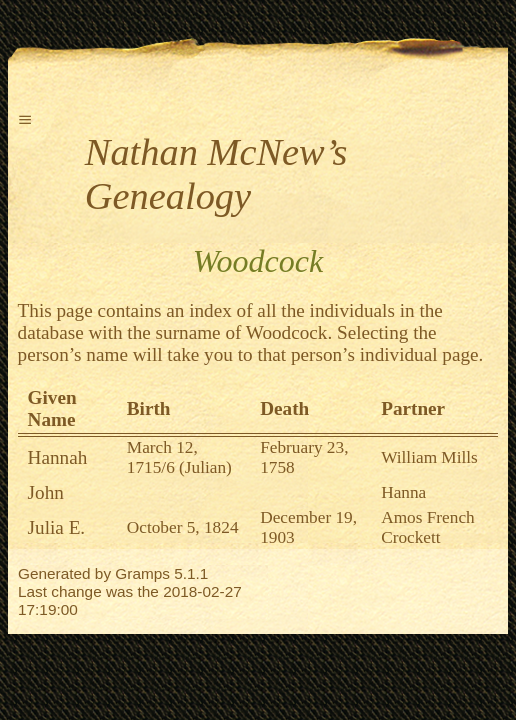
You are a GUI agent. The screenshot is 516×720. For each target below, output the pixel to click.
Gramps (142, 573)
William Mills (429, 457)
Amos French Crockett (428, 527)
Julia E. (57, 527)
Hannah (58, 457)
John (46, 492)
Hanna (403, 492)
